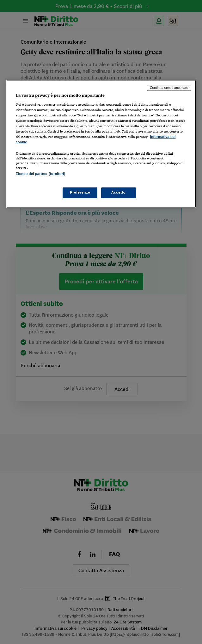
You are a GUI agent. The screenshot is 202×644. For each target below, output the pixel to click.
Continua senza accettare (169, 88)
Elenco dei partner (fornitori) (41, 174)
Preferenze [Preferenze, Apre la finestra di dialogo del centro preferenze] (80, 192)
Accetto (119, 192)
